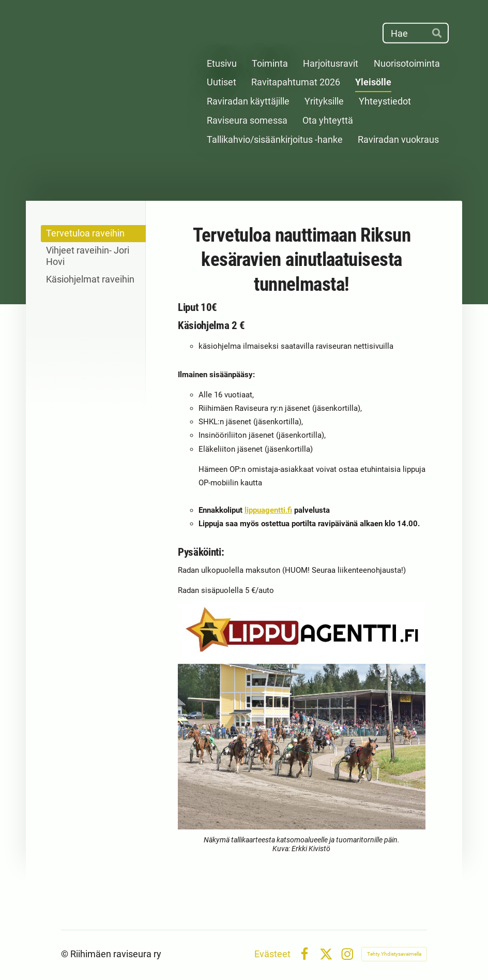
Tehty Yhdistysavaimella (394, 954)
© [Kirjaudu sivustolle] (66, 954)
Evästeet (272, 954)
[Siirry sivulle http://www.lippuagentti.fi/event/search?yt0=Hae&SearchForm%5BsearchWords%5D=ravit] (302, 630)
